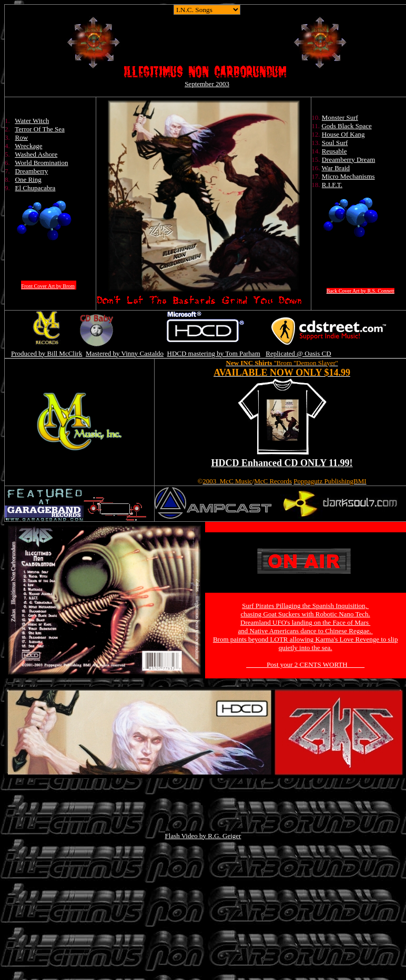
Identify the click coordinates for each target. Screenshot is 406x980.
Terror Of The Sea (40, 129)
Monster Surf (340, 117)
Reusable (334, 151)
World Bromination (41, 163)
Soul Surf (335, 143)
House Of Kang (343, 134)
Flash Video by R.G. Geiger (203, 836)
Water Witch (32, 121)
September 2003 (207, 84)
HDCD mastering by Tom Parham (214, 353)
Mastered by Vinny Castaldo (125, 353)
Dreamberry (32, 171)
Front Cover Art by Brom (48, 286)
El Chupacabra (35, 188)
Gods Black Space (346, 126)
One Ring (28, 179)
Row (22, 137)
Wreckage (28, 146)
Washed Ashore (36, 154)
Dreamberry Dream (348, 159)
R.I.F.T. (332, 185)
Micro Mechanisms (348, 176)
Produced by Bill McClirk (47, 353)
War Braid (336, 168)
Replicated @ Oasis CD (298, 353)
